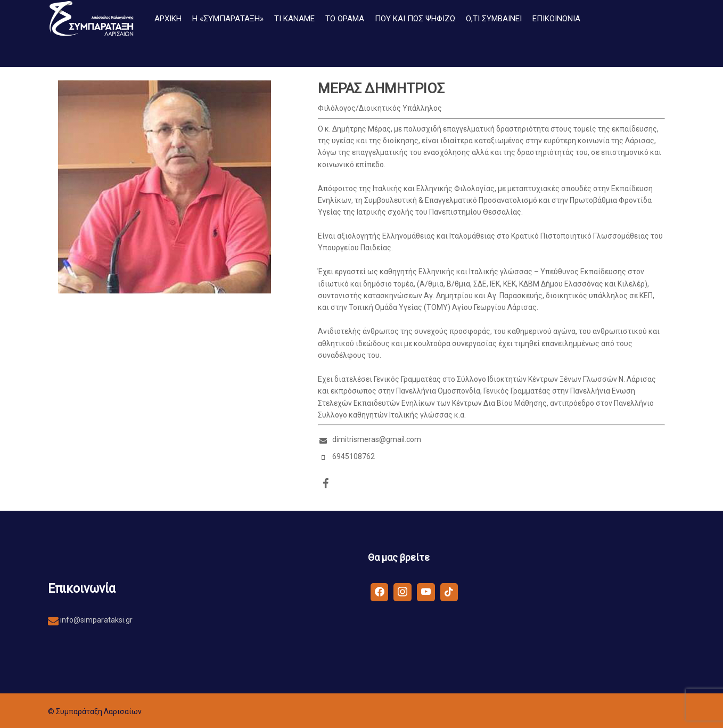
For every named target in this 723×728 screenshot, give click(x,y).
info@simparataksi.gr (96, 620)
